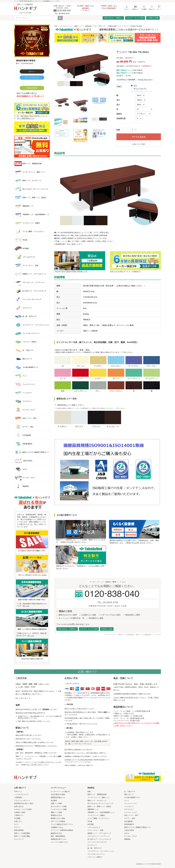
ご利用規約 (18, 797)
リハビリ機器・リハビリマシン (99, 818)
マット (127, 801)
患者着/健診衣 (129, 824)
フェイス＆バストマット (96, 854)
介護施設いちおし (57, 827)
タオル (127, 833)
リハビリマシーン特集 (59, 809)
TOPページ (18, 792)
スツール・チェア (131, 812)
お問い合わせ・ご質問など (113, 18)
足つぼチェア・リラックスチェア (99, 839)
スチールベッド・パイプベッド (99, 836)
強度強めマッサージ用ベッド (95, 26)
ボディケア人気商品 (58, 821)
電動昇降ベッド (93, 809)
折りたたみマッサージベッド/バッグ (100, 803)
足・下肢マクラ (130, 792)
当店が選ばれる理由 (58, 794)
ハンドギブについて (21, 794)
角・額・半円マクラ (95, 848)
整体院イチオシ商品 (58, 818)
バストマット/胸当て (95, 857)
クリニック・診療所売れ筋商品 (62, 830)
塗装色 (119, 114)
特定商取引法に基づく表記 (24, 803)
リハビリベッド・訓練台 (96, 815)
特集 (89, 792)
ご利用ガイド (19, 815)
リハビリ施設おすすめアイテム (62, 824)
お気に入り (18, 821)
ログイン (32, 71)
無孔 (135, 86)
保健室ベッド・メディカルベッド (99, 833)
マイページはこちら (32, 77)
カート (16, 824)
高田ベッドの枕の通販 (22, 836)
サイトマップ (19, 839)
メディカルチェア (94, 827)
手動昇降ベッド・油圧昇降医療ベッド (101, 812)
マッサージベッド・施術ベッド (71, 26)
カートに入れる (139, 137)
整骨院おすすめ (56, 815)
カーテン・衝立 (130, 818)
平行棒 (90, 821)
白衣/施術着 (128, 821)
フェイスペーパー (131, 803)
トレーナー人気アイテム (59, 842)
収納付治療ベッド (115, 26)
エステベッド (92, 845)
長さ (118, 100)
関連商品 (127, 839)
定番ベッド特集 (56, 803)
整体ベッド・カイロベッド (97, 801)
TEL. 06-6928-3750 (108, 602)
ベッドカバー (129, 806)
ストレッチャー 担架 (95, 830)
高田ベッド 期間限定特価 (97, 794)
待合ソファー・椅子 (131, 815)
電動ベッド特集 (56, 812)
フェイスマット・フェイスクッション (101, 851)
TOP (56, 26)
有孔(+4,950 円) (140, 89)
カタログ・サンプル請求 (135, 18)
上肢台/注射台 (129, 830)
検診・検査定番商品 (58, 836)
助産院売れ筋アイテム (59, 839)
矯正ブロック (129, 794)
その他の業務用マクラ (132, 797)
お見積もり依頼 (153, 18)
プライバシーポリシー (22, 801)
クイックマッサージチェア (97, 842)
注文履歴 (17, 818)
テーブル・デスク (131, 836)
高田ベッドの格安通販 (22, 833)
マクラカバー (129, 809)
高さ (118, 105)
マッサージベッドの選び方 (60, 792)
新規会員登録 (32, 88)
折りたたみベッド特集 (59, 806)
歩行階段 (91, 824)
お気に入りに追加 (139, 144)
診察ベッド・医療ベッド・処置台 (99, 806)
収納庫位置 (121, 118)
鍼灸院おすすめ (56, 833)
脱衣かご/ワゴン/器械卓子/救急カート (138, 827)
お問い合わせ (19, 806)
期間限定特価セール (58, 797)
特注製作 (54, 801)
